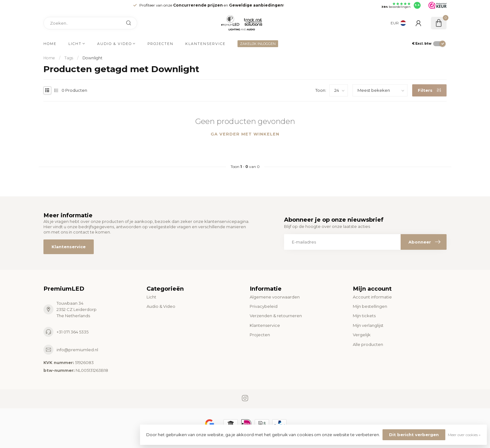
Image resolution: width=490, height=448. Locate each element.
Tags (69, 58)
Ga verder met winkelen (245, 134)
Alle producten (368, 344)
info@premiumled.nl (77, 350)
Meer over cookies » (464, 435)
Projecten (160, 44)
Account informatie (372, 297)
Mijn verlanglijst (368, 325)
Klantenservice (205, 44)
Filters (429, 90)
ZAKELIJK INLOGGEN (258, 44)
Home (50, 44)
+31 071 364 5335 (72, 332)
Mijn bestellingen (370, 306)
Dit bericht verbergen (414, 435)
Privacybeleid (264, 306)
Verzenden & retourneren (276, 316)
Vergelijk (362, 335)
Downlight (92, 58)
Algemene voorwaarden (275, 297)
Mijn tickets (364, 316)
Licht (75, 44)
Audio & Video (115, 44)
